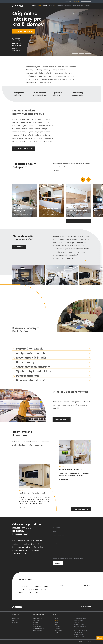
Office (34, 5)
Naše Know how (78, 5)
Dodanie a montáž (62, 420)
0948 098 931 (76, 2)
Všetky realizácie (78, 221)
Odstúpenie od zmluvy (79, 636)
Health (45, 5)
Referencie (68, 5)
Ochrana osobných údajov (80, 618)
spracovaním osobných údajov (76, 558)
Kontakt (87, 5)
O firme (52, 5)
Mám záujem (19, 247)
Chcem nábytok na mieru (24, 31)
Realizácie (60, 5)
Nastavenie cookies (78, 632)
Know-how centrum (81, 509)
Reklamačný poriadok (79, 624)
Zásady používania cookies (80, 630)
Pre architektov (68, 2)
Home (39, 5)
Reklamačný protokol (79, 634)
